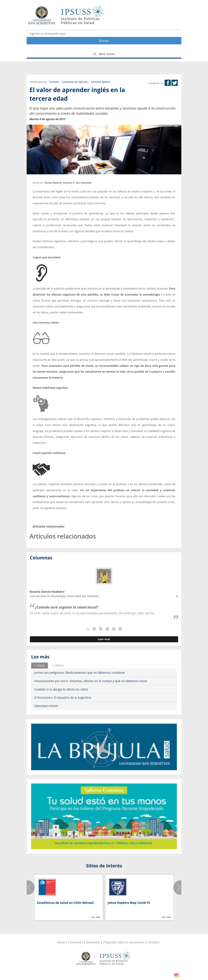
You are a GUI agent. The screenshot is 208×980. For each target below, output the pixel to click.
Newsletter (93, 942)
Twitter (175, 83)
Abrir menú (104, 54)
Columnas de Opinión (75, 82)
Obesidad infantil (46, 706)
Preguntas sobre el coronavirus (124, 942)
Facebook (168, 83)
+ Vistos (40, 665)
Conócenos (76, 942)
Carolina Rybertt (101, 82)
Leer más (104, 639)
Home (61, 942)
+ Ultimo (58, 665)
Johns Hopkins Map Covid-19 (129, 903)
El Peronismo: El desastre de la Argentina (63, 697)
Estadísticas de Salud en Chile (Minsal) (65, 903)
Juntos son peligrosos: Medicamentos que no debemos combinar (80, 673)
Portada (54, 82)
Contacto (154, 942)
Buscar (104, 41)
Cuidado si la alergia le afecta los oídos (61, 689)
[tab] (40, 666)
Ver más (96, 917)
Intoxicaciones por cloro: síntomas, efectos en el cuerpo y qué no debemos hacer (91, 681)
